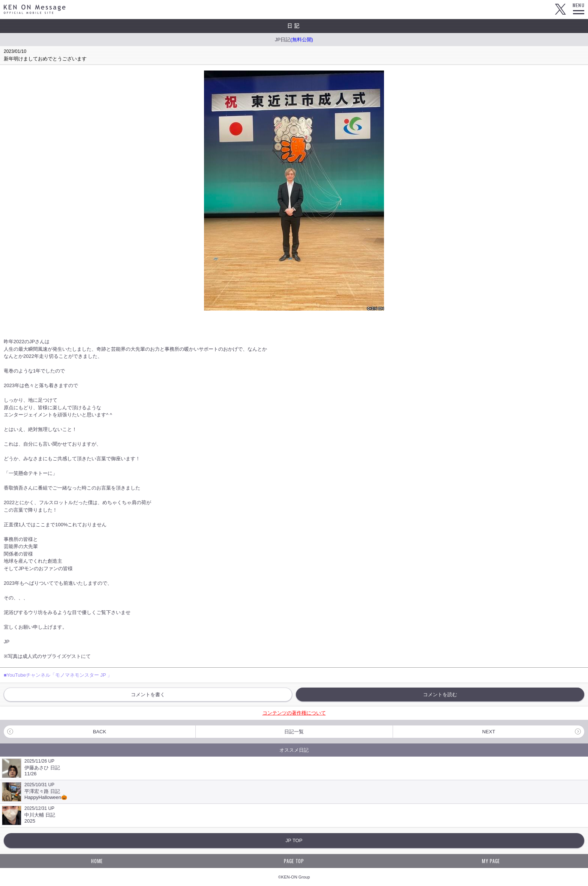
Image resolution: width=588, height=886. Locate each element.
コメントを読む (440, 695)
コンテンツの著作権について (294, 713)
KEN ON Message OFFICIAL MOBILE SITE (35, 9)
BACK (100, 732)
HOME (97, 861)
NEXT (489, 732)
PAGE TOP (294, 861)
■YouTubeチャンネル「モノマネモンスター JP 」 (58, 675)
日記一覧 (294, 732)
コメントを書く (148, 695)
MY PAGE (491, 861)
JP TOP (294, 840)
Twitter (560, 9)
